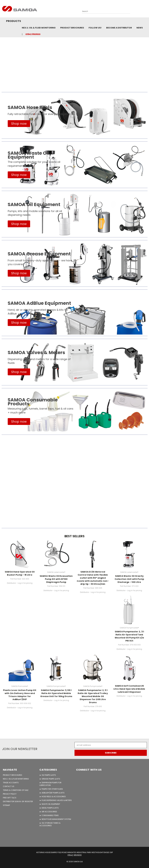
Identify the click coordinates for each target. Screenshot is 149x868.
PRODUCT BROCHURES (13, 775)
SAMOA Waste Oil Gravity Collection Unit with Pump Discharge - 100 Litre (129, 579)
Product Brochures (72, 28)
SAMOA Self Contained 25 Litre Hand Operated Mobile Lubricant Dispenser (129, 689)
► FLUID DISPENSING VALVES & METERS (56, 800)
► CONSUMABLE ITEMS (49, 815)
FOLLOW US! (95, 28)
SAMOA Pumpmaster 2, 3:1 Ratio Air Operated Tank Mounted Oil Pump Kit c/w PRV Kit (129, 636)
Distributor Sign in (12, 801)
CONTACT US (9, 786)
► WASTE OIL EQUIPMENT (50, 804)
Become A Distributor (119, 28)
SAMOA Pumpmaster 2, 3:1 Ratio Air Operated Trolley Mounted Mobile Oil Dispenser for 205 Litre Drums (93, 696)
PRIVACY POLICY (10, 794)
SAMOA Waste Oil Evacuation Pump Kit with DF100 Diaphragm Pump (56, 579)
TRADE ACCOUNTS (11, 783)
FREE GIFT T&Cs (10, 798)
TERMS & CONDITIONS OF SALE (16, 790)
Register (29, 801)
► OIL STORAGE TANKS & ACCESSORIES (50, 824)
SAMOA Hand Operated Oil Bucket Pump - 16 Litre (20, 573)
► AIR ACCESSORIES (48, 812)
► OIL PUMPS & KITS (48, 775)
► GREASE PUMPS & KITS (50, 779)
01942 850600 (33, 34)
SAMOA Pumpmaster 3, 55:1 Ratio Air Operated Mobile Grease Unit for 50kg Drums (56, 693)
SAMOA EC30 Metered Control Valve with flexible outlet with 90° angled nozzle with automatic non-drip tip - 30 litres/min (93, 578)
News (140, 28)
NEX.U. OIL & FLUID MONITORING (39, 28)
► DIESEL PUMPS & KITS (49, 808)
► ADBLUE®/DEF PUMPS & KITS (52, 793)
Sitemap (6, 805)
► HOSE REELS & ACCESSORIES (53, 797)
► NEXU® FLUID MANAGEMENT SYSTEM (55, 819)
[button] (19, 124)
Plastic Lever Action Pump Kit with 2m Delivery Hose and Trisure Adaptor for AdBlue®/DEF (20, 695)
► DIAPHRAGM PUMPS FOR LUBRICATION (50, 784)
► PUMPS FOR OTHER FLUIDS (51, 789)
